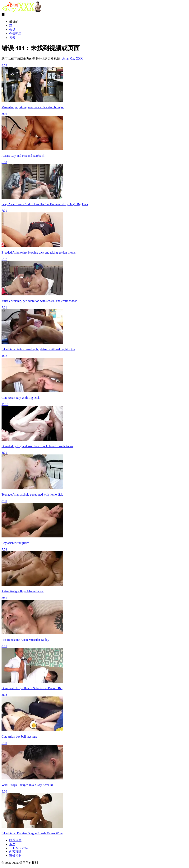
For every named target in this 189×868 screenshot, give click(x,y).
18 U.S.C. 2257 (19, 848)
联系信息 (15, 840)
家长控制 (15, 856)
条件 (12, 844)
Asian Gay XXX (72, 58)
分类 (12, 30)
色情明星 (15, 34)
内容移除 (15, 852)
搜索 (12, 38)
